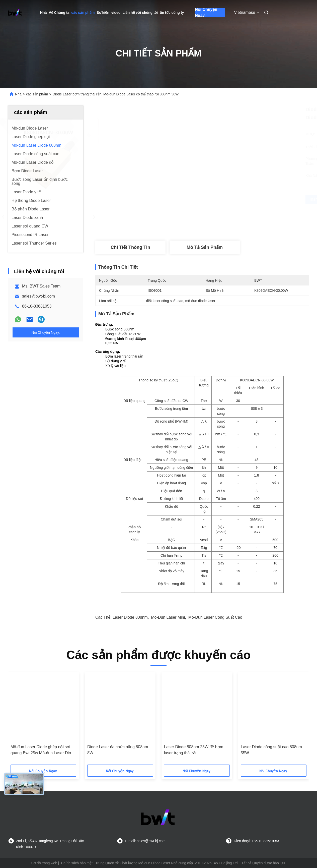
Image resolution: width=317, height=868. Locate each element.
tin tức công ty (172, 13)
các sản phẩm (83, 13)
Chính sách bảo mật (77, 863)
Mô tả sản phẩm (205, 247)
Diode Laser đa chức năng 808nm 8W (118, 750)
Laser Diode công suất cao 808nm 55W (271, 750)
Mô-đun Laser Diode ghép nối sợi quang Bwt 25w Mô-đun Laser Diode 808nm (43, 750)
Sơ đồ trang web (44, 863)
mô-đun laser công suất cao (215, 617)
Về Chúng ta (59, 13)
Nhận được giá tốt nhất (229, 199)
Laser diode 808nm (130, 617)
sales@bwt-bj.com (38, 296)
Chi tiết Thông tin (130, 247)
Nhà (43, 13)
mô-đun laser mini (168, 617)
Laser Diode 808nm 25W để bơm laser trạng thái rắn (194, 750)
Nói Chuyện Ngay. (206, 13)
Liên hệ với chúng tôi (140, 13)
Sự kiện (103, 13)
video (116, 13)
